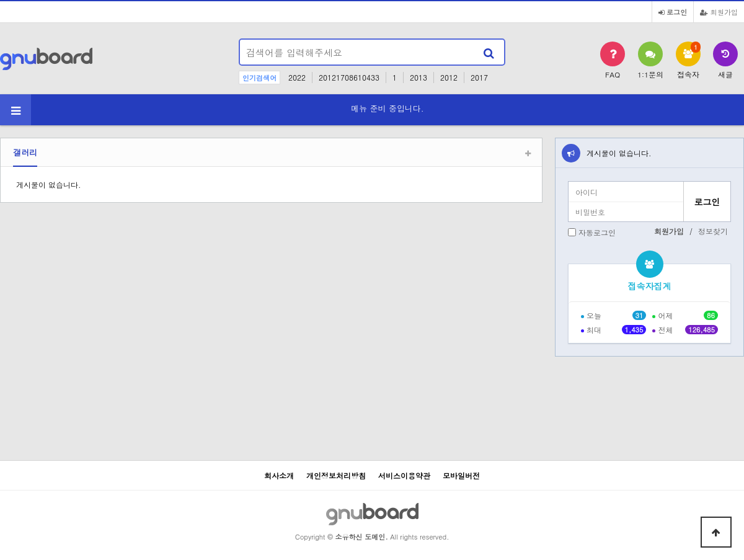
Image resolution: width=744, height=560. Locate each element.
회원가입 (719, 12)
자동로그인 (597, 232)
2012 (449, 77)
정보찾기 (713, 231)
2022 (297, 77)
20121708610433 (349, 77)
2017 (479, 77)
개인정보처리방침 (336, 475)
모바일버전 (461, 475)
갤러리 (25, 152)
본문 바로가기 (0, 0)
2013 (418, 77)
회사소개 (279, 475)
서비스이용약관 (404, 475)
